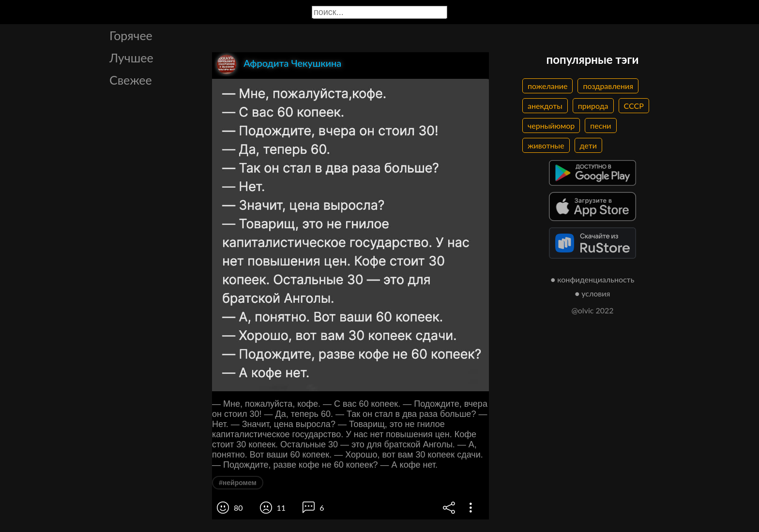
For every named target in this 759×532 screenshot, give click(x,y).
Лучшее (131, 58)
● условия (593, 293)
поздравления (608, 86)
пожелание (547, 86)
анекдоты (545, 106)
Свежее (131, 80)
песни (600, 126)
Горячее (131, 35)
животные (546, 145)
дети (588, 145)
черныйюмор (551, 126)
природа (593, 106)
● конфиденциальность (593, 279)
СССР (634, 106)
